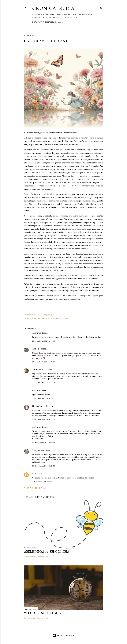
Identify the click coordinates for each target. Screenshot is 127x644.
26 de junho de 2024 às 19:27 (43, 362)
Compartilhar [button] (29, 315)
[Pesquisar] (102, 8)
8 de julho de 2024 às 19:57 (43, 482)
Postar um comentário (35, 488)
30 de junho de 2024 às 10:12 (43, 443)
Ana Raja (36, 349)
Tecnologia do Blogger (64, 635)
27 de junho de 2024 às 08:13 (44, 383)
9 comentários (43, 557)
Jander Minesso (40, 370)
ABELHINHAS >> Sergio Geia (47, 551)
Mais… (61, 22)
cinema (33, 318)
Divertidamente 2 (43, 318)
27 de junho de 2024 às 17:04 (44, 419)
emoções (55, 318)
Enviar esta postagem (46, 315)
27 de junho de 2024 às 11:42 (43, 398)
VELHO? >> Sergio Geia (42, 613)
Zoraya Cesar (38, 450)
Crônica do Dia (53, 8)
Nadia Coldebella (40, 406)
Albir (34, 474)
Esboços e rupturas (44, 22)
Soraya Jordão (65, 318)
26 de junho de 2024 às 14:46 (44, 341)
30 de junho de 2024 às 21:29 (44, 466)
